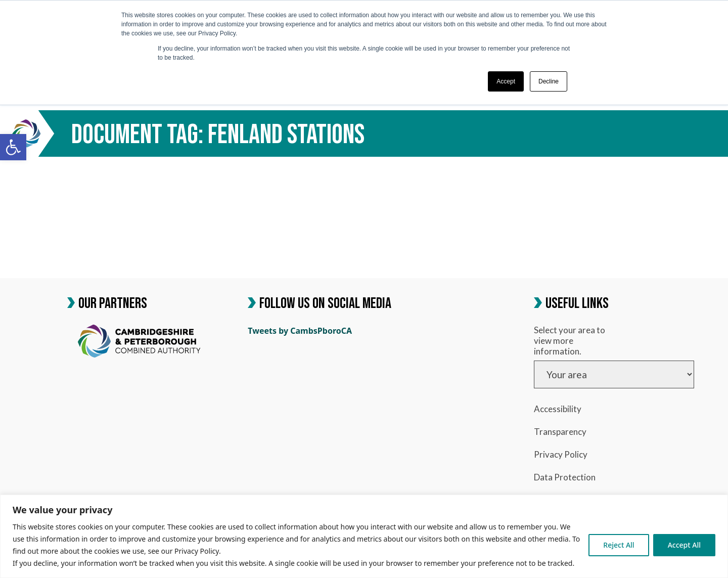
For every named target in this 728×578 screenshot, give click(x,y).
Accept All (684, 545)
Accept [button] (506, 81)
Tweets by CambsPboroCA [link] (300, 331)
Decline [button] (549, 81)
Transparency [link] (560, 432)
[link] (13, 147)
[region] (364, 536)
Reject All (619, 545)
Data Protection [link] (565, 477)
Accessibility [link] (558, 409)
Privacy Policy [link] (561, 454)
